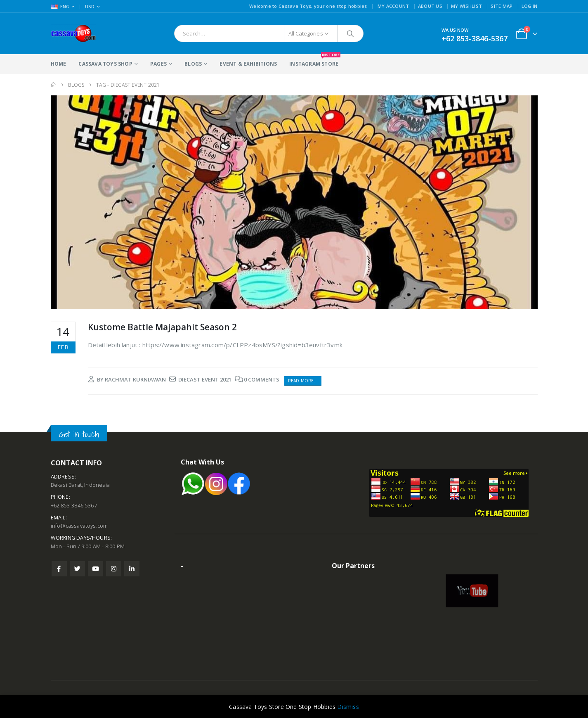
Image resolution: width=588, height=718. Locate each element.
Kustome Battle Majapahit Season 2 (162, 327)
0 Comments (262, 379)
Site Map (502, 6)
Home (59, 64)
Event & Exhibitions (248, 64)
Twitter (77, 569)
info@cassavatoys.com (79, 526)
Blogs (193, 64)
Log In (530, 6)
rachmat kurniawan (135, 379)
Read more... (303, 381)
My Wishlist (466, 6)
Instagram (114, 569)
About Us (430, 6)
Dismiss (348, 707)
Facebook (59, 569)
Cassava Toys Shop (105, 64)
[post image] (294, 202)
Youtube (96, 569)
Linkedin (132, 569)
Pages (158, 64)
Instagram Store (314, 61)
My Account (393, 6)
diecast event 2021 (205, 379)
